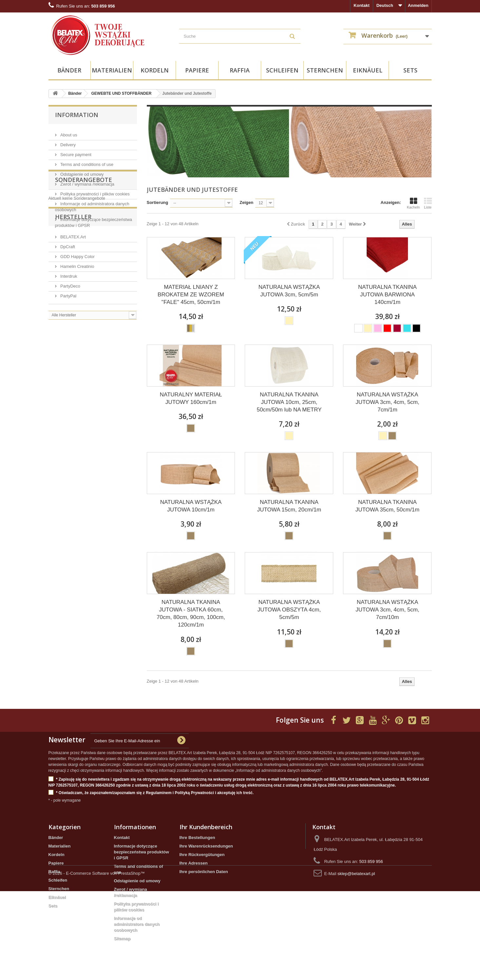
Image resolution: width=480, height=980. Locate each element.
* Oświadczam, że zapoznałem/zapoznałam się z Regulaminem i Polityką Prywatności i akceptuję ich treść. (151, 793)
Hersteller (73, 289)
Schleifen (282, 70)
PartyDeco (70, 356)
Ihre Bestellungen (197, 838)
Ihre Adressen (194, 863)
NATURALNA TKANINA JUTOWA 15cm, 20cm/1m (289, 506)
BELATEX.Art (73, 306)
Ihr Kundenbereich (206, 827)
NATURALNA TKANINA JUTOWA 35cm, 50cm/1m (388, 506)
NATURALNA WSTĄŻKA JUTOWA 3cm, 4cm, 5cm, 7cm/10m (387, 610)
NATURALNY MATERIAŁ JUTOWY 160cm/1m (191, 398)
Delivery (68, 142)
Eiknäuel (368, 70)
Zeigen (246, 202)
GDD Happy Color (77, 326)
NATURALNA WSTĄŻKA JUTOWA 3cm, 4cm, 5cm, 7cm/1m (387, 402)
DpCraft (67, 316)
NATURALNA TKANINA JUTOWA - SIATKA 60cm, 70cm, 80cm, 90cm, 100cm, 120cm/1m (191, 613)
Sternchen (325, 70)
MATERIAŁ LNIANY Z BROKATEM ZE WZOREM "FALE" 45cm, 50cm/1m (191, 295)
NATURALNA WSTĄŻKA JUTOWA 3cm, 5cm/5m (289, 291)
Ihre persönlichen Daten (204, 872)
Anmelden (418, 5)
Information (77, 115)
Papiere (197, 70)
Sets (410, 70)
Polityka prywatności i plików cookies (95, 191)
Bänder (69, 70)
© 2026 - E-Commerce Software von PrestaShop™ (97, 962)
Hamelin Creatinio (77, 336)
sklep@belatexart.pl (356, 874)
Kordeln (155, 70)
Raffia (240, 70)
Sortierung (158, 202)
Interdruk (68, 346)
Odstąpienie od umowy (82, 172)
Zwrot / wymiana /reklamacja (87, 181)
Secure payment (75, 152)
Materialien (112, 70)
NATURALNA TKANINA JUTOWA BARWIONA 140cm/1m (387, 295)
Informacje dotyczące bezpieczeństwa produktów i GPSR (142, 852)
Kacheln (413, 203)
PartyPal (68, 365)
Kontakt (361, 5)
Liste (428, 203)
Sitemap (122, 939)
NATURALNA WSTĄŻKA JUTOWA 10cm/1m (191, 506)
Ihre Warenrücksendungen (206, 846)
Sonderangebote (84, 248)
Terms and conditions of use (86, 162)
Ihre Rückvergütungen (202, 855)
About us (68, 132)
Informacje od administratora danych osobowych (137, 924)
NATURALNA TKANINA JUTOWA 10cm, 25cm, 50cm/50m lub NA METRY (289, 402)
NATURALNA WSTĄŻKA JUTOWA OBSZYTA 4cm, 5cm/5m (289, 610)
